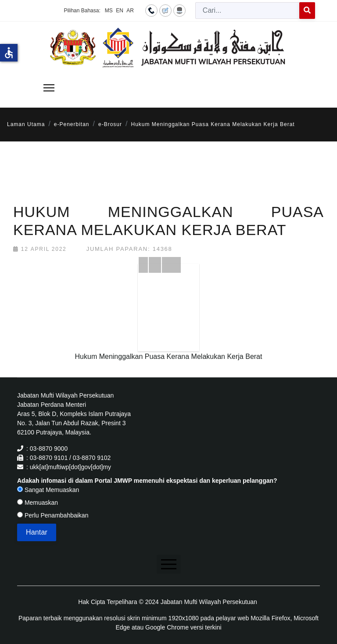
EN (120, 11)
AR (130, 11)
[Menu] (49, 88)
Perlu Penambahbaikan (53, 515)
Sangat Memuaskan (48, 490)
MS (109, 11)
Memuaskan (38, 503)
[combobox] (247, 11)
